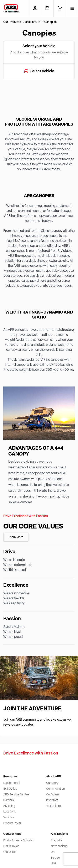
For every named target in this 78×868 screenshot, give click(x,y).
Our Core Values (33, 527)
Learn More (16, 537)
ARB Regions (59, 834)
